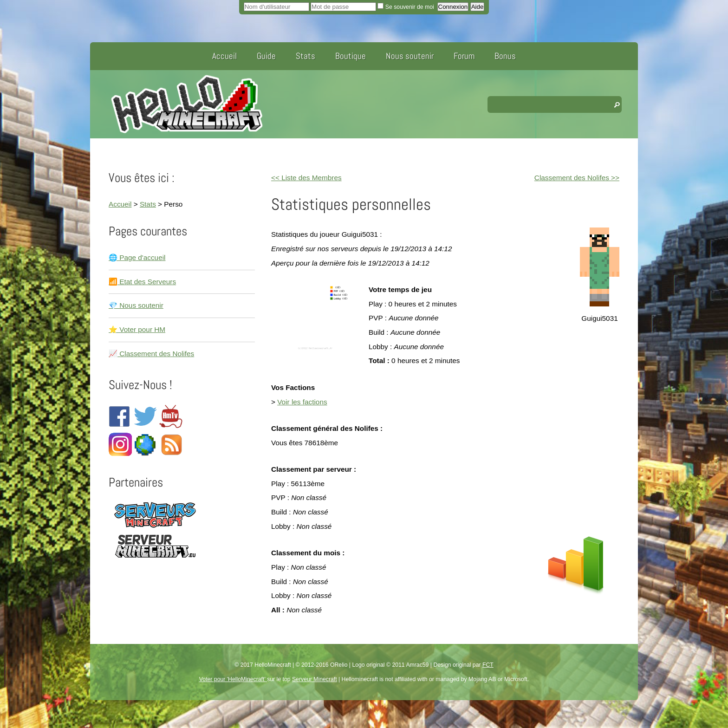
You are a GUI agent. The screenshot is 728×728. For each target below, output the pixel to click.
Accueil (224, 56)
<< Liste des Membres (306, 178)
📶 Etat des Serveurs (142, 282)
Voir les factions (302, 402)
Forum (464, 56)
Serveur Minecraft (315, 679)
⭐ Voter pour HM (137, 329)
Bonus (505, 56)
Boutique (351, 56)
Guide (266, 56)
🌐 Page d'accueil (137, 257)
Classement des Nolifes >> (577, 178)
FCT (488, 665)
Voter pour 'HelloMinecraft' (233, 679)
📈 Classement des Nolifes (151, 354)
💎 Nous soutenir (136, 305)
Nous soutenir (410, 56)
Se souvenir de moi (406, 7)
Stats (305, 56)
